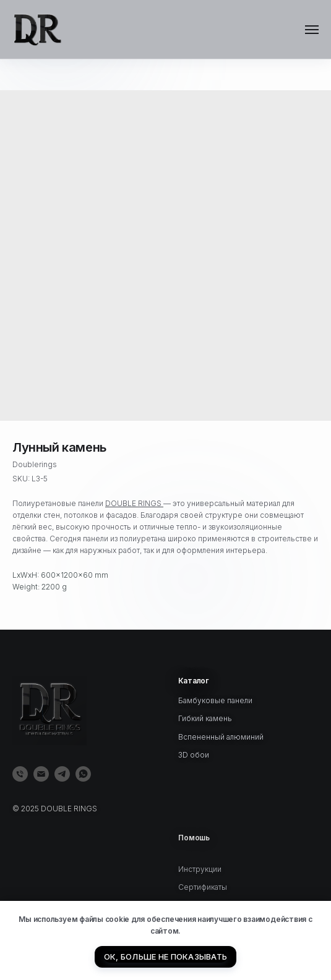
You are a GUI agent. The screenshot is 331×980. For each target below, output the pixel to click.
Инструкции (200, 883)
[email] (41, 774)
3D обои (194, 755)
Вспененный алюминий (221, 737)
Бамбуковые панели (215, 700)
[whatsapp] (83, 774)
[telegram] (62, 774)
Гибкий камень (205, 718)
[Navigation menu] (312, 30)
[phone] (20, 774)
